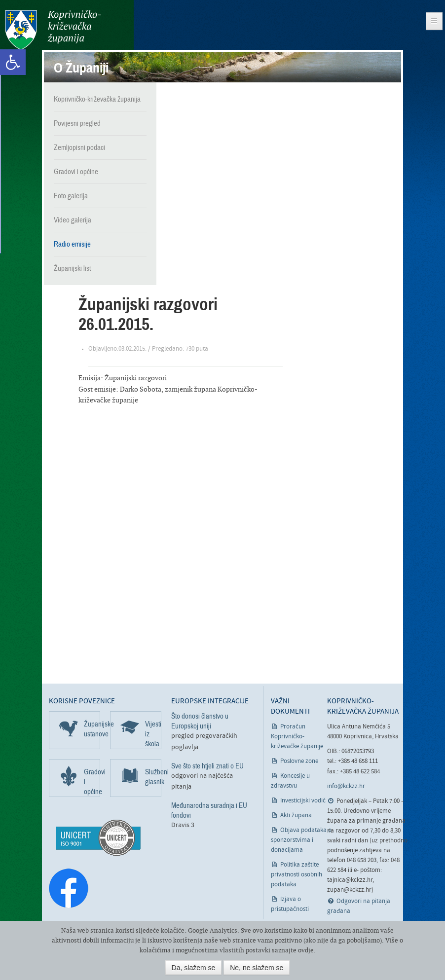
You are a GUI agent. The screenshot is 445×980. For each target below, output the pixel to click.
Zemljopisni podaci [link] (79, 147)
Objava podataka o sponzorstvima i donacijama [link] (301, 840)
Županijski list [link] (72, 268)
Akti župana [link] (296, 816)
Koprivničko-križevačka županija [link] (53, 30)
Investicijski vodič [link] (303, 801)
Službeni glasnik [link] (153, 777)
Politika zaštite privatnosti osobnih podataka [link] (297, 875)
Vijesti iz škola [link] (153, 734)
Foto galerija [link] (71, 196)
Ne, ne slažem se (257, 968)
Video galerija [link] (73, 220)
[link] (13, 62)
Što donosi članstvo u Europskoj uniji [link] (200, 721)
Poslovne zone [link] (299, 761)
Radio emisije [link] (72, 244)
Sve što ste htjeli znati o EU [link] (207, 766)
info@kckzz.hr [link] (346, 786)
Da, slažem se (194, 968)
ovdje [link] (306, 950)
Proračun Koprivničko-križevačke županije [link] (297, 737)
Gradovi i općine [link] (76, 172)
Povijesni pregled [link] (77, 123)
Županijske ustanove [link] (92, 729)
